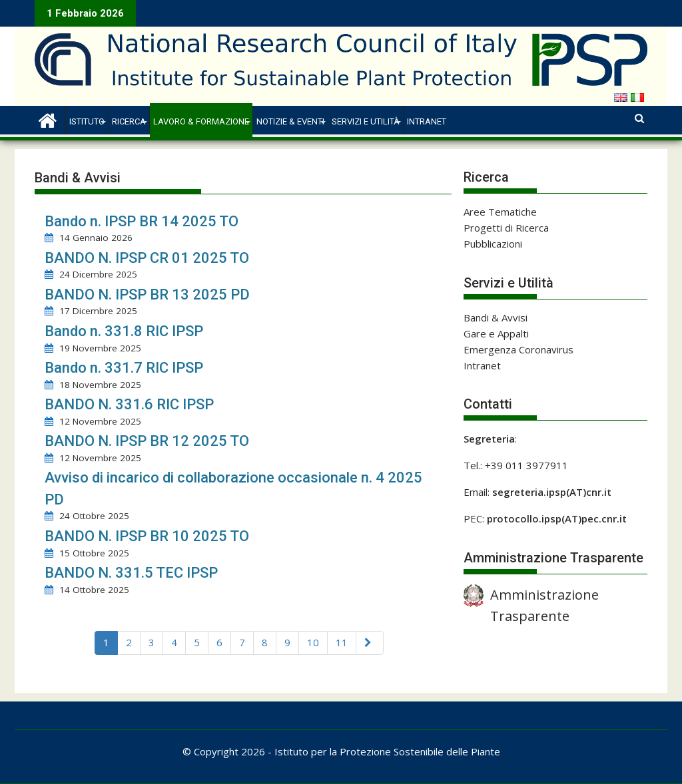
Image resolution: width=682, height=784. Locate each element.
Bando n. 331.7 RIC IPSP (124, 368)
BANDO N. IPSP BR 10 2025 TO (147, 536)
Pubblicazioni (493, 244)
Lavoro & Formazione (201, 121)
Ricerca (129, 121)
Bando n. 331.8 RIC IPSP (124, 331)
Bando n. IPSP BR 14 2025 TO (142, 221)
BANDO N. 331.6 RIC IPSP (129, 404)
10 (313, 642)
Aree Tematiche (500, 212)
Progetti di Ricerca (506, 228)
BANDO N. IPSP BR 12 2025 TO (147, 441)
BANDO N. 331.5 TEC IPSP (131, 573)
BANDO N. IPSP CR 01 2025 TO (147, 258)
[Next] (370, 643)
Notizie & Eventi (290, 121)
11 (342, 642)
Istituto (87, 121)
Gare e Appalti (496, 333)
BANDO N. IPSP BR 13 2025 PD (147, 294)
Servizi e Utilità (366, 121)
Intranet (427, 121)
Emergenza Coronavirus (518, 349)
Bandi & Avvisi (496, 317)
